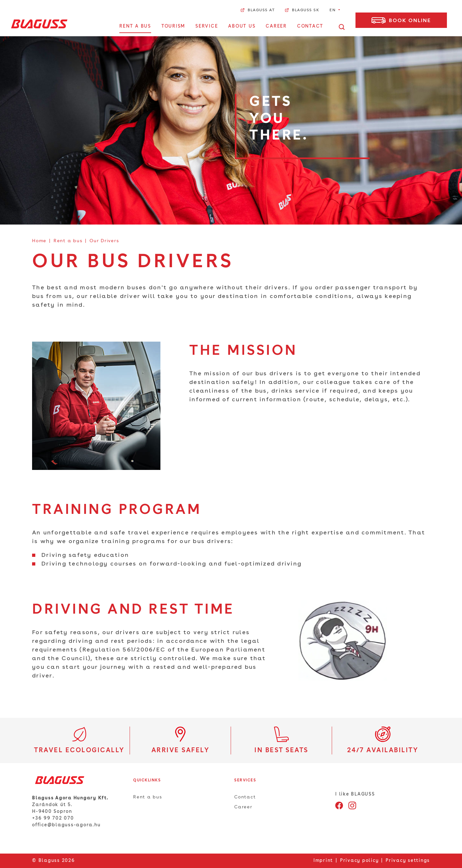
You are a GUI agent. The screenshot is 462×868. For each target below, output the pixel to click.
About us (242, 26)
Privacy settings (408, 861)
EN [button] (333, 10)
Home (39, 241)
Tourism (173, 26)
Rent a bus (135, 26)
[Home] (39, 24)
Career (276, 26)
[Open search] (342, 27)
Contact (310, 26)
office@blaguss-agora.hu (66, 825)
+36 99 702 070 (53, 818)
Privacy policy (359, 861)
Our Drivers (104, 241)
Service (207, 26)
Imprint (323, 861)
